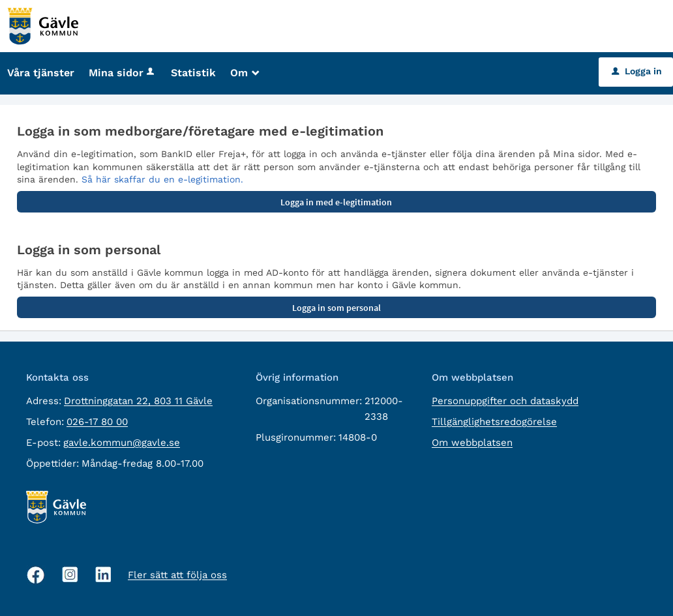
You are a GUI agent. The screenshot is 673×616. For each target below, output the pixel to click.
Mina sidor (123, 73)
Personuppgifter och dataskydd (505, 401)
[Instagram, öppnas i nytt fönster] (70, 575)
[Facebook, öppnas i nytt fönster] (36, 575)
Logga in (637, 71)
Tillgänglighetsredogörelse (494, 422)
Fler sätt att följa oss (177, 575)
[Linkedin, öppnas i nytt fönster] (103, 575)
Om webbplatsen (472, 443)
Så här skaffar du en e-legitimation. (162, 179)
